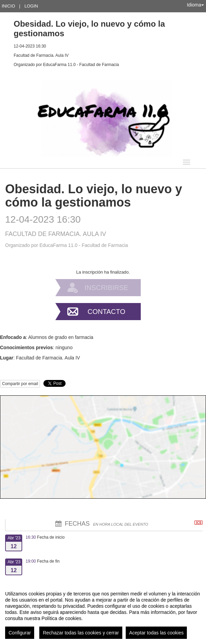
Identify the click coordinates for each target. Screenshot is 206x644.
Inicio (8, 6)
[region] (103, 612)
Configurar (20, 633)
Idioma (195, 5)
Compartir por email (20, 384)
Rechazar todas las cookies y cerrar (81, 633)
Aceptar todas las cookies (156, 633)
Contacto (106, 312)
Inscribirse (107, 288)
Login (31, 6)
